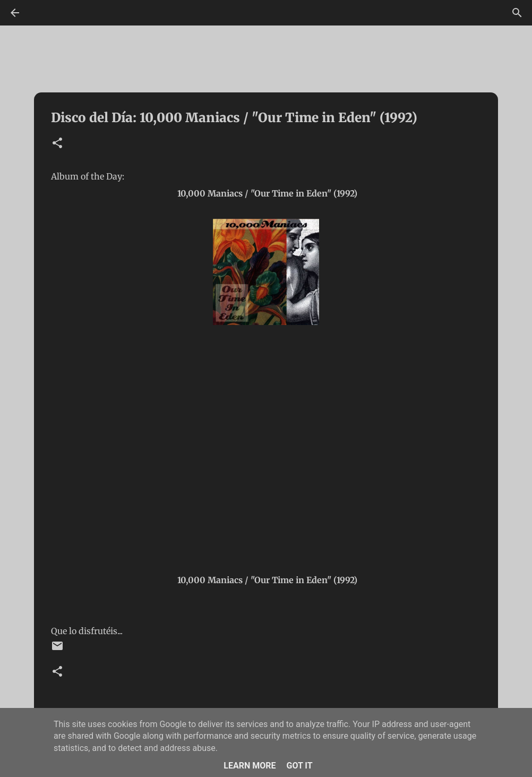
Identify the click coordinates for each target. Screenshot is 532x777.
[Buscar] (517, 13)
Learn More (250, 766)
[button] (57, 144)
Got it (299, 766)
